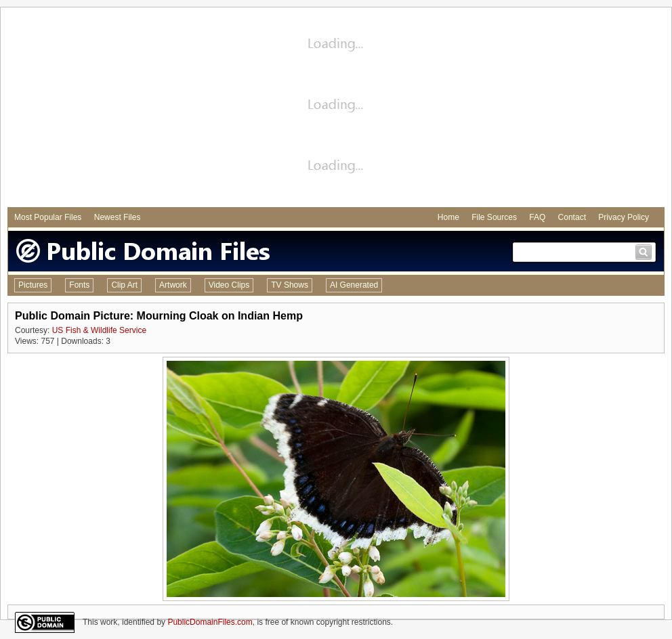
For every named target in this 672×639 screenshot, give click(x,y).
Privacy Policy (624, 217)
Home (448, 217)
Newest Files (118, 217)
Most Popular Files (48, 217)
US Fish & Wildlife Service (99, 330)
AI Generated (354, 285)
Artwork (173, 285)
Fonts (79, 285)
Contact (572, 217)
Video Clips (229, 285)
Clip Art (124, 285)
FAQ (537, 217)
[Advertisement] (336, 109)
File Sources (494, 217)
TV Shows (290, 285)
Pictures (33, 285)
